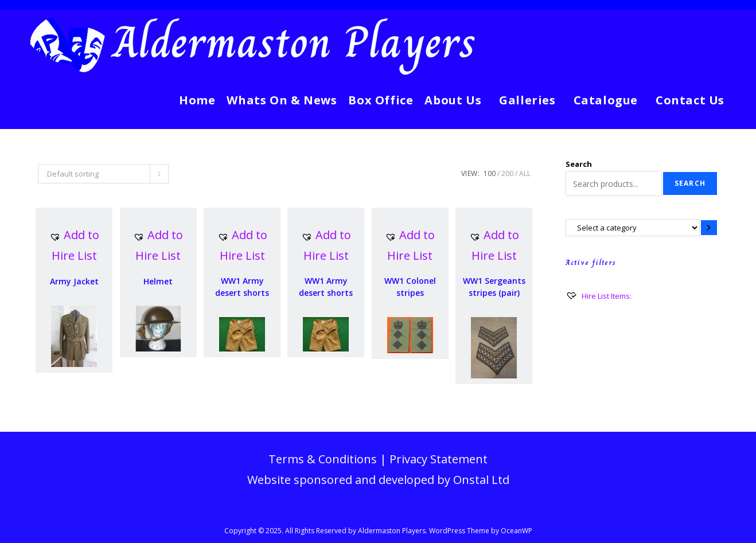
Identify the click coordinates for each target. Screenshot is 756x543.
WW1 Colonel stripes (410, 287)
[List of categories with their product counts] (633, 227)
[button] (74, 245)
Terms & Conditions (323, 459)
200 (507, 173)
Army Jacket (74, 281)
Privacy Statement (439, 459)
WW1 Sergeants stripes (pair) (494, 287)
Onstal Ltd (481, 480)
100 (490, 173)
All (525, 173)
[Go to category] (709, 227)
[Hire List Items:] (599, 296)
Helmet (158, 281)
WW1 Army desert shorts (242, 287)
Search (579, 164)
